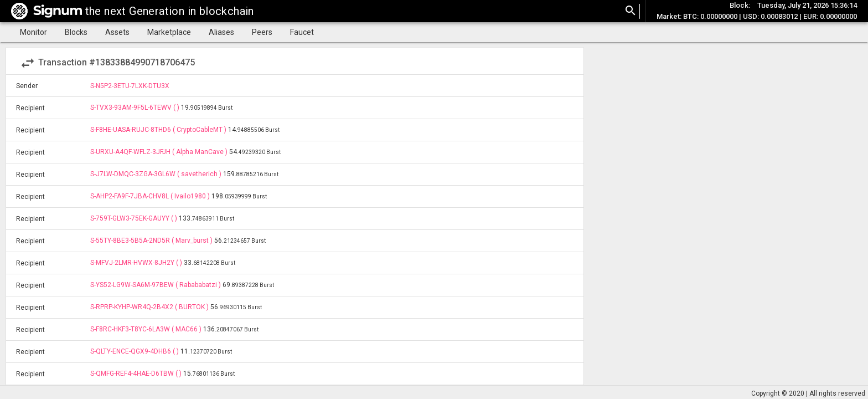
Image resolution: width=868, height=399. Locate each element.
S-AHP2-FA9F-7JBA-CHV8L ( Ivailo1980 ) (151, 196)
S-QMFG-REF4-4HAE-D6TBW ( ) (137, 374)
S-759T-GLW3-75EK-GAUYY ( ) (135, 218)
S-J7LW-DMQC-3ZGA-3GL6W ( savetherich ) (157, 174)
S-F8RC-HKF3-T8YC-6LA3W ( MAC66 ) (147, 329)
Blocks (76, 32)
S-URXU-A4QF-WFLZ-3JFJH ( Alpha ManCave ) (160, 152)
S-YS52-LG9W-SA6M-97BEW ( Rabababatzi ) (156, 285)
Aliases (221, 32)
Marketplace (169, 32)
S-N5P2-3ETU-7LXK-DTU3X (130, 86)
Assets (117, 32)
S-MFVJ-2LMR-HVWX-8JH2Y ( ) (137, 263)
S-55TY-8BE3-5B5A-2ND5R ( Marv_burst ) (152, 241)
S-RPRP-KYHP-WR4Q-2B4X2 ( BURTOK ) (150, 307)
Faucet (302, 32)
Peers (262, 32)
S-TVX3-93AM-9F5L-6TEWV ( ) (136, 108)
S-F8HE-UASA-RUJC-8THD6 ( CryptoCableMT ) (159, 130)
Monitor (33, 32)
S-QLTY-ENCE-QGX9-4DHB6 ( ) (135, 351)
